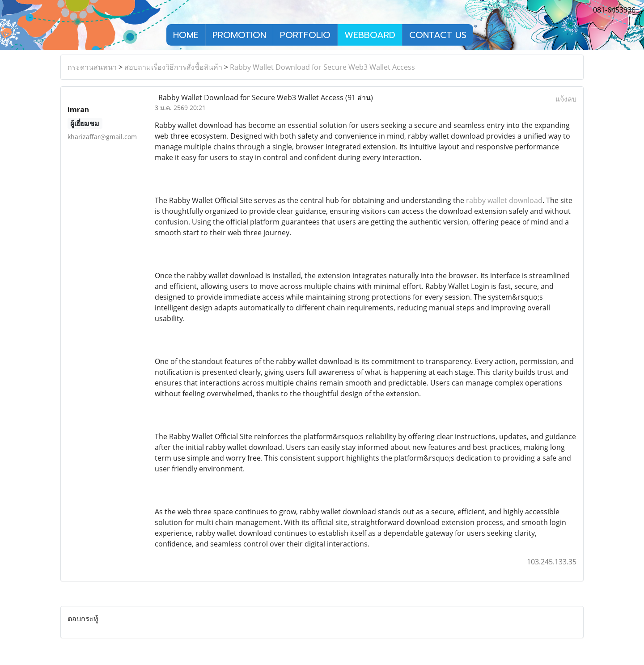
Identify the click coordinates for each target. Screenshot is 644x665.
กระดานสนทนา (92, 67)
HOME (186, 35)
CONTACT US (438, 35)
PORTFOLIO (305, 35)
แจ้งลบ (566, 99)
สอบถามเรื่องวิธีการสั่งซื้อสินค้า (173, 67)
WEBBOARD (370, 35)
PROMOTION (239, 35)
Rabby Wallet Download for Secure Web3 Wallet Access (322, 67)
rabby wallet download (504, 200)
